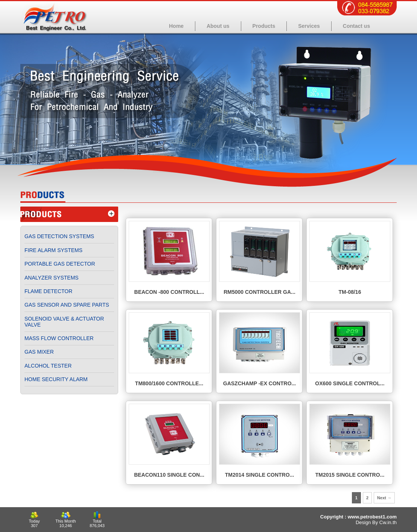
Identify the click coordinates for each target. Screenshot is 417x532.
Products (264, 26)
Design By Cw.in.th (376, 522)
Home (176, 26)
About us (218, 26)
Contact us (356, 26)
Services (309, 26)
